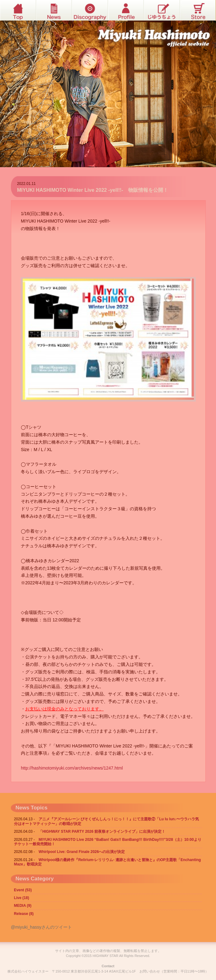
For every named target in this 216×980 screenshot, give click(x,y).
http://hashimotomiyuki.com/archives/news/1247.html (72, 768)
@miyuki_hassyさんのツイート (41, 927)
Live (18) (22, 898)
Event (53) (23, 890)
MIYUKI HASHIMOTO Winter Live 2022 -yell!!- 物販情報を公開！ (93, 190)
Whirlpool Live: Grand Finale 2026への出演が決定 (82, 852)
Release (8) (24, 914)
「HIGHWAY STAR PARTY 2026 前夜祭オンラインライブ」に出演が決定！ (102, 832)
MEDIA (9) (23, 906)
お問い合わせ (150, 971)
